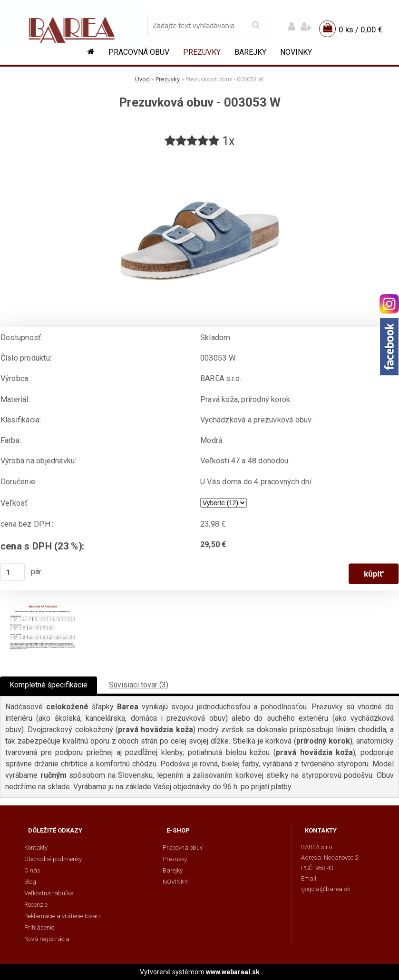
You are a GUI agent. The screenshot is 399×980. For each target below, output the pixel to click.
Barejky (250, 52)
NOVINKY (296, 52)
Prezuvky (202, 52)
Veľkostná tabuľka (49, 893)
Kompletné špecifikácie (49, 685)
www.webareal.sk (233, 972)
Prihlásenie (39, 927)
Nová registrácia (47, 939)
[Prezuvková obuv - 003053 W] (200, 153)
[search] (256, 25)
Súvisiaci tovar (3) (139, 685)
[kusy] (13, 572)
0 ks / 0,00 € (360, 29)
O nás (32, 870)
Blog (30, 882)
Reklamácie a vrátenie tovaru (63, 916)
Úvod (142, 79)
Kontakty (36, 848)
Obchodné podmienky (53, 859)
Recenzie (36, 905)
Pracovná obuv (139, 52)
